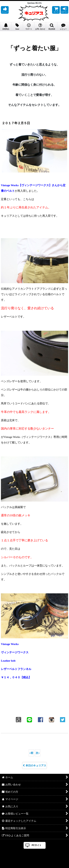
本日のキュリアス (34, 765)
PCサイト (37, 845)
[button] (5, 10)
